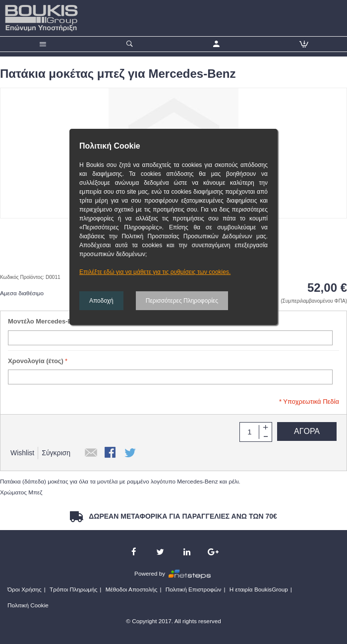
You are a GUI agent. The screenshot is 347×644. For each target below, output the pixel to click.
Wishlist (22, 453)
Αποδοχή (101, 301)
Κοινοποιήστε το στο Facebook (111, 453)
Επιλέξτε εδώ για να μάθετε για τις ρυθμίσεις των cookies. (155, 272)
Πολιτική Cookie (28, 605)
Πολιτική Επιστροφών (194, 589)
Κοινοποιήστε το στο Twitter (131, 453)
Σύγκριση (56, 453)
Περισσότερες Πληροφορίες (182, 301)
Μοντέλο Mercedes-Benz (46, 321)
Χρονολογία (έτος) (36, 361)
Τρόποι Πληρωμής (73, 589)
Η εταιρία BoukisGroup (259, 589)
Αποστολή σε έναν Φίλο (91, 453)
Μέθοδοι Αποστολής (132, 589)
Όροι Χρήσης (25, 589)
